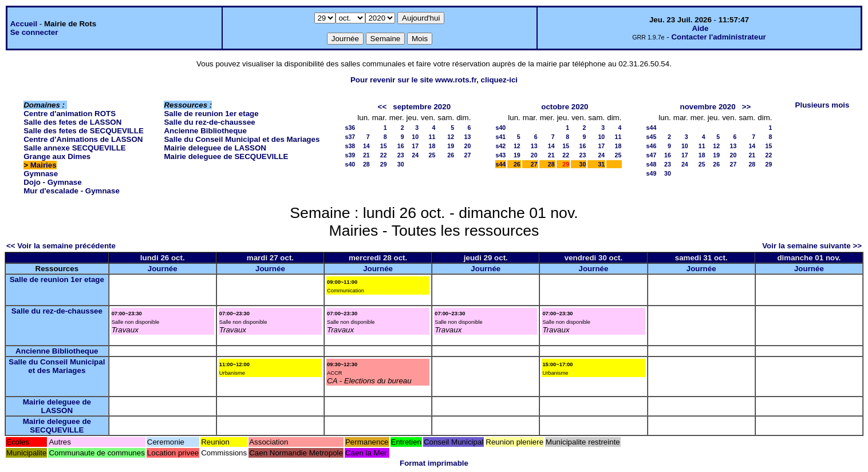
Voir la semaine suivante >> (812, 246)
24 (415, 155)
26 (451, 155)
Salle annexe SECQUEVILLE (75, 148)
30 (401, 164)
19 (451, 146)
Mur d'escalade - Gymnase (72, 191)
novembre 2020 (708, 107)
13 (468, 137)
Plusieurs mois (822, 105)
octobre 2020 (565, 107)
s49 (652, 173)
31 (601, 164)
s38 (350, 146)
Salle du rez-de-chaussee (209, 122)
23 (401, 155)
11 (432, 137)
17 (415, 146)
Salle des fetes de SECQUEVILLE (84, 131)
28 (366, 164)
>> (747, 107)
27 (468, 155)
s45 (652, 137)
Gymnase (41, 174)
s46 (652, 146)
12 (451, 137)
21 (366, 155)
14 (366, 146)
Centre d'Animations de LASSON (83, 139)
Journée (163, 269)
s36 (350, 128)
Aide (700, 28)
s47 (652, 155)
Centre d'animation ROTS (70, 114)
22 (384, 155)
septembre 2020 (422, 107)
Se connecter (34, 32)
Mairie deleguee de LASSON (215, 148)
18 (432, 146)
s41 (501, 137)
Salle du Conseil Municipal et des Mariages (242, 139)
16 (401, 146)
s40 (350, 164)
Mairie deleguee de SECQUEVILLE (226, 156)
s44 (501, 164)
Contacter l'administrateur (718, 37)
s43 (501, 155)
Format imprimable (434, 463)
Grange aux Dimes (57, 156)
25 (432, 155)
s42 (501, 146)
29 (384, 164)
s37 (350, 137)
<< (382, 107)
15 (384, 146)
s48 (652, 164)
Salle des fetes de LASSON (72, 122)
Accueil (24, 24)
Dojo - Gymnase (52, 182)
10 (415, 137)
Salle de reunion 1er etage (211, 114)
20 (468, 146)
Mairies (44, 165)
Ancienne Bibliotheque (205, 131)
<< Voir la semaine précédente (61, 246)
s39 (350, 155)
